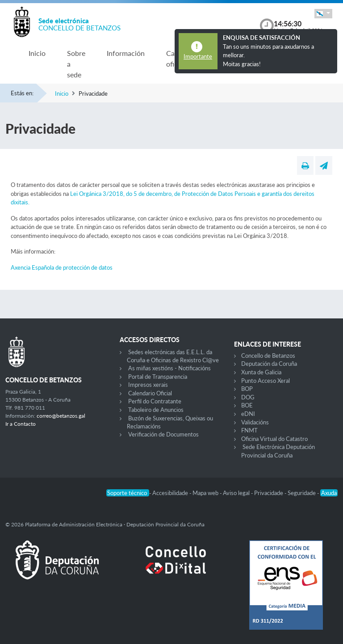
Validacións (255, 422)
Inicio (37, 53)
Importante (198, 56)
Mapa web (206, 493)
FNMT (249, 430)
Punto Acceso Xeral (266, 381)
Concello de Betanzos (268, 356)
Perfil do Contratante (155, 401)
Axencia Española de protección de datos (62, 267)
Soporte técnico (128, 493)
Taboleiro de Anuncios (156, 410)
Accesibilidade (171, 493)
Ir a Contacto (21, 424)
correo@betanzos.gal (61, 416)
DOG (248, 397)
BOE (247, 405)
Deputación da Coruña (269, 364)
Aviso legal (237, 493)
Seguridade (302, 493)
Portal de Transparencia (158, 377)
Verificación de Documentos (163, 434)
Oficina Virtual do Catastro (274, 439)
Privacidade (269, 493)
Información (126, 53)
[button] (323, 14)
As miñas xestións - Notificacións (169, 368)
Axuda (329, 493)
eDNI (248, 414)
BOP (247, 389)
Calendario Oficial (150, 393)
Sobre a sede (76, 64)
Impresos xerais (148, 385)
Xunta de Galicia (261, 372)
